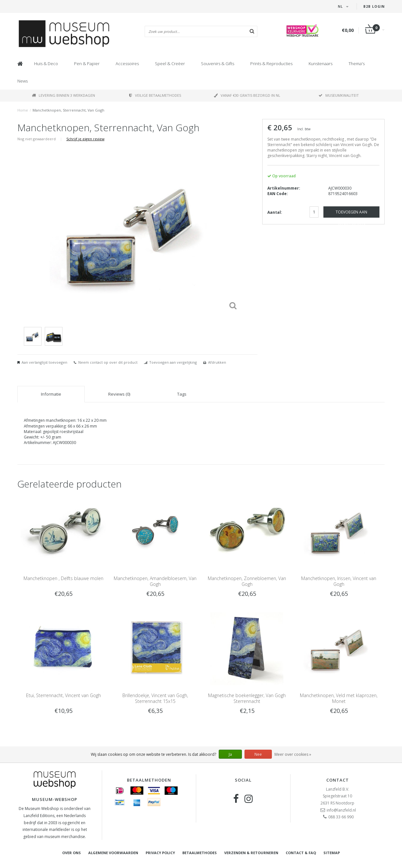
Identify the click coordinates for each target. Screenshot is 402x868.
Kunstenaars (321, 64)
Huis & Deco (46, 64)
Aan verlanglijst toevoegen (44, 362)
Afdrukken (217, 362)
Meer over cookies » (293, 754)
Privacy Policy (160, 853)
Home (23, 110)
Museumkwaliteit (339, 95)
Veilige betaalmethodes (155, 95)
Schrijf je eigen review (85, 139)
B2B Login (374, 6)
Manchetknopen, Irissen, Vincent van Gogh (339, 581)
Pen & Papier (87, 64)
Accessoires (127, 64)
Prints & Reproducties (271, 64)
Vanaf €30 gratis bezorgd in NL (247, 95)
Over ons (72, 853)
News (23, 81)
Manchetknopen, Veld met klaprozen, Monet (339, 698)
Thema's (357, 64)
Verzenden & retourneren (251, 853)
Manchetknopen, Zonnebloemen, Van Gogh (247, 581)
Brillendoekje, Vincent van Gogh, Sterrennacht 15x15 (155, 698)
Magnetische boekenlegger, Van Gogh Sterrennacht (247, 698)
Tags (182, 394)
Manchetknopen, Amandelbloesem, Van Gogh (155, 581)
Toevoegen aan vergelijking (173, 362)
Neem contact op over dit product (108, 362)
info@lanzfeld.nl (341, 810)
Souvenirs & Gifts (218, 64)
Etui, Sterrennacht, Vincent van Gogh (63, 695)
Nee (258, 754)
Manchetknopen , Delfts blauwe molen (63, 578)
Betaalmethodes (200, 853)
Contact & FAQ (301, 853)
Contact (338, 780)
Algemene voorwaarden (113, 853)
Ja (230, 754)
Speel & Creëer (170, 64)
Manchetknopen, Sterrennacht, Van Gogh (68, 110)
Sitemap (332, 853)
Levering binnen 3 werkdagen (63, 95)
